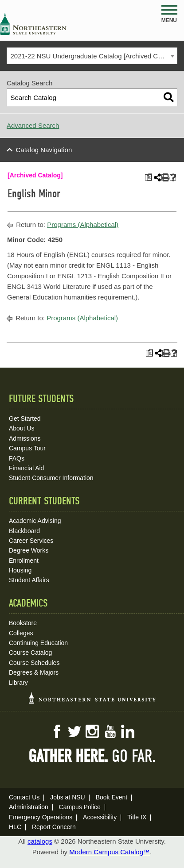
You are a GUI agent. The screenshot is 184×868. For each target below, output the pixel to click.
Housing (20, 570)
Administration (29, 807)
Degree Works (29, 550)
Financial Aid (26, 468)
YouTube (110, 731)
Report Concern (54, 827)
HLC (15, 827)
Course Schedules (34, 663)
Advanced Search (33, 125)
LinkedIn (128, 731)
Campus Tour (27, 448)
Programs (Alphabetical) (83, 225)
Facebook (57, 731)
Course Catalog (30, 653)
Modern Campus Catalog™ (110, 852)
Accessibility (100, 817)
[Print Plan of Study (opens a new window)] (148, 178)
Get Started (25, 419)
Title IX (137, 817)
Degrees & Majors (34, 672)
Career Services (31, 541)
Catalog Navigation (44, 150)
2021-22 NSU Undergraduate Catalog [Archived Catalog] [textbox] (94, 56)
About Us (22, 428)
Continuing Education (38, 643)
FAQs (17, 458)
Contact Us (24, 797)
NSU (33, 24)
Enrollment (24, 561)
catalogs (40, 841)
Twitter (74, 731)
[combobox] (92, 56)
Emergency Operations (41, 817)
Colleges (21, 633)
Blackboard (24, 531)
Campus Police (80, 807)
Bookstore (23, 623)
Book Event (112, 797)
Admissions (25, 438)
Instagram (92, 731)
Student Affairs (29, 580)
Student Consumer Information (51, 478)
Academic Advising (35, 521)
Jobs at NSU (68, 797)
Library (18, 683)
